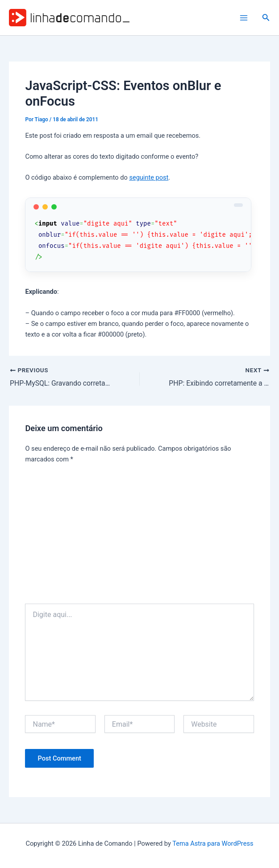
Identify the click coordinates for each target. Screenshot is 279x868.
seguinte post (149, 177)
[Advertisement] (140, 537)
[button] (266, 18)
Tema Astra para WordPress (213, 843)
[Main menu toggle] (244, 18)
